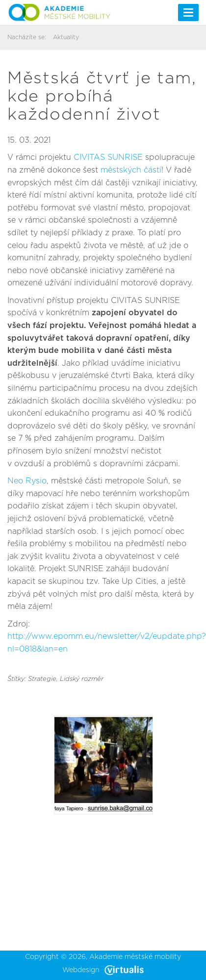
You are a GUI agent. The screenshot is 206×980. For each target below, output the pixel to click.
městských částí (131, 170)
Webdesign (103, 970)
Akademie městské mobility (135, 957)
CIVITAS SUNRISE (108, 157)
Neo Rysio (27, 481)
